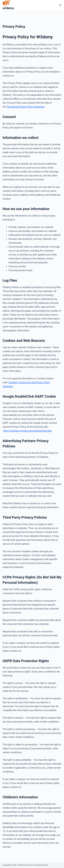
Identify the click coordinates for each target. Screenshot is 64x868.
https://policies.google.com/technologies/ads (27, 431)
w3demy (8, 8)
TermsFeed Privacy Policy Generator (26, 107)
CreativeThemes (42, 865)
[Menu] (60, 5)
